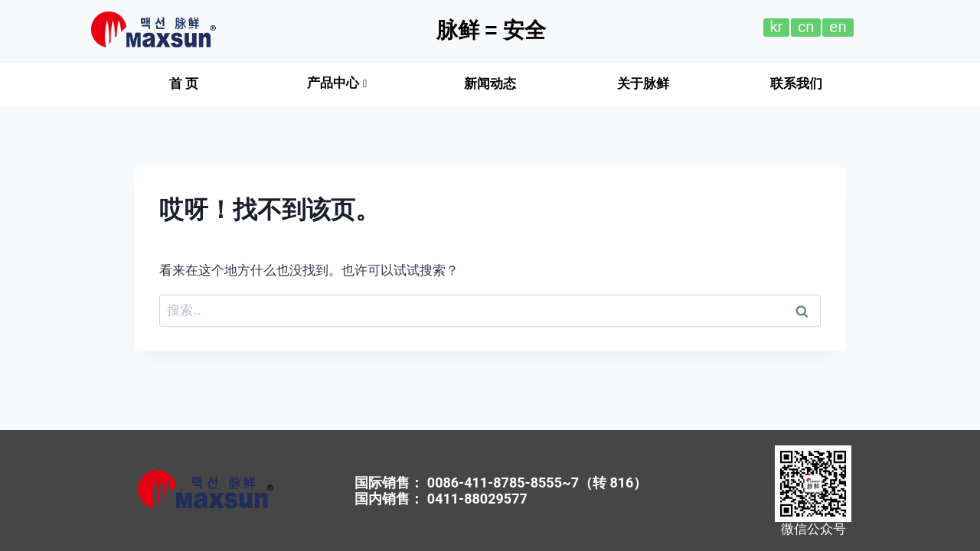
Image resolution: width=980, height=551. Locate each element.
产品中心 (337, 83)
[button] (184, 84)
